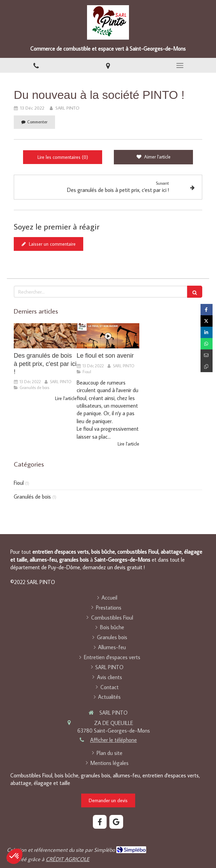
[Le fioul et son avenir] (108, 336)
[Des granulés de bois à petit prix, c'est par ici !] (45, 336)
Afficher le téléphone (114, 740)
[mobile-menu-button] (180, 65)
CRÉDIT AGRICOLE (68, 859)
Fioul (19, 483)
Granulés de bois (32, 497)
